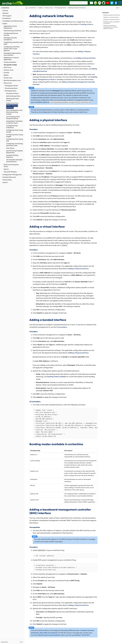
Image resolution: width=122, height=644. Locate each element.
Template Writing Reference (12, 156)
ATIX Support (7, 16)
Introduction (7, 18)
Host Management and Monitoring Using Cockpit (14, 112)
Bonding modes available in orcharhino (112, 23)
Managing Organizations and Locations (12, 54)
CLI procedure (62, 327)
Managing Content (11, 86)
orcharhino (5, 8)
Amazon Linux (9, 70)
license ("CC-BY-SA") (83, 635)
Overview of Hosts (12, 93)
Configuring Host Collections (12, 127)
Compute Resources (9, 177)
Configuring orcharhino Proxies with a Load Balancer (12, 49)
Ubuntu (6, 169)
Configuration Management (12, 175)
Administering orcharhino (13, 31)
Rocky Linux (8, 83)
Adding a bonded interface (111, 20)
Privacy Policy (7, 180)
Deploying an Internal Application (11, 59)
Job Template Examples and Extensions (14, 161)
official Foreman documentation (49, 635)
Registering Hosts (12, 103)
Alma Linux (7, 67)
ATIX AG (72, 630)
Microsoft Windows (10, 172)
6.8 (117, 8)
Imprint (5, 182)
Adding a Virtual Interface (86, 58)
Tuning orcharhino (10, 62)
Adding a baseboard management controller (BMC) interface (111, 27)
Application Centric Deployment (10, 27)
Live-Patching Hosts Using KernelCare (13, 118)
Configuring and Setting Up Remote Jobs (15, 145)
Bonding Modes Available (57, 377)
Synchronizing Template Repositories (14, 152)
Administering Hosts (13, 96)
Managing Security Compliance (10, 39)
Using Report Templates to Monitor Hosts (14, 122)
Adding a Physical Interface (78, 269)
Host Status (10, 148)
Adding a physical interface (112, 15)
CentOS (6, 73)
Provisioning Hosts (11, 88)
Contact (5, 10)
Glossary (5, 13)
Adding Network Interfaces (12, 107)
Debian (6, 75)
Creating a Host (86, 24)
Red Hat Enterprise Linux (12, 80)
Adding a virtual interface (111, 17)
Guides (5, 24)
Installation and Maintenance (13, 21)
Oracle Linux (8, 78)
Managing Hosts (11, 91)
